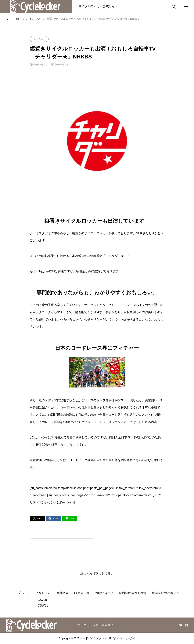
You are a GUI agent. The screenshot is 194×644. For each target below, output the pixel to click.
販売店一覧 (82, 593)
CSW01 (43, 605)
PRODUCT (43, 593)
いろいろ (39, 39)
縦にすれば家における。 (97, 574)
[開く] (186, 7)
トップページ (21, 593)
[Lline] (70, 519)
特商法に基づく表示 (133, 593)
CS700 (42, 600)
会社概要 (63, 593)
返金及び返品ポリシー (167, 593)
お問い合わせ (104, 593)
